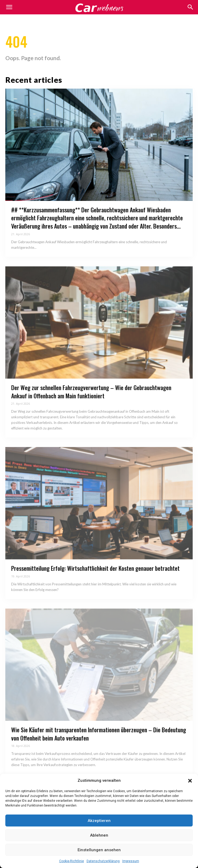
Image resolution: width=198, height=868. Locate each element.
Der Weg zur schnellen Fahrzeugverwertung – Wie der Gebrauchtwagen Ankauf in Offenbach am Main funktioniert (91, 392)
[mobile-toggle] (9, 7)
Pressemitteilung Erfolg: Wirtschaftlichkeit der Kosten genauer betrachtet (95, 568)
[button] (190, 781)
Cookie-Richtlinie (72, 861)
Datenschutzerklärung (103, 861)
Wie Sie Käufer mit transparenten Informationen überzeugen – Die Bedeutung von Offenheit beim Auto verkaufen (99, 734)
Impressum (131, 861)
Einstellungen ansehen (99, 850)
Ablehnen (99, 835)
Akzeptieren (99, 821)
